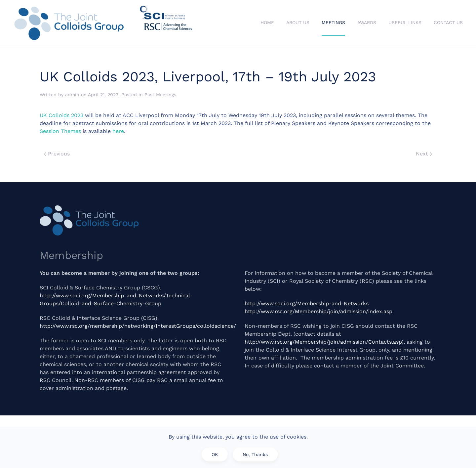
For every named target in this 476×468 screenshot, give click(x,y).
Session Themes (60, 131)
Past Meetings (160, 95)
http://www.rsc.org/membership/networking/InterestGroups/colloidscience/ (138, 326)
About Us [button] (298, 22)
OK (215, 454)
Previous (57, 154)
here (118, 131)
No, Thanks (255, 454)
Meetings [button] (333, 22)
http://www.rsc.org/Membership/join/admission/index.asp (318, 311)
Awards (367, 22)
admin (72, 95)
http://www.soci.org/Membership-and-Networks (307, 303)
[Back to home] (104, 22)
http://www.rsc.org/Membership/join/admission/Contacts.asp (323, 342)
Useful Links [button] (405, 22)
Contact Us (448, 22)
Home (267, 22)
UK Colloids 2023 (61, 115)
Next (424, 154)
